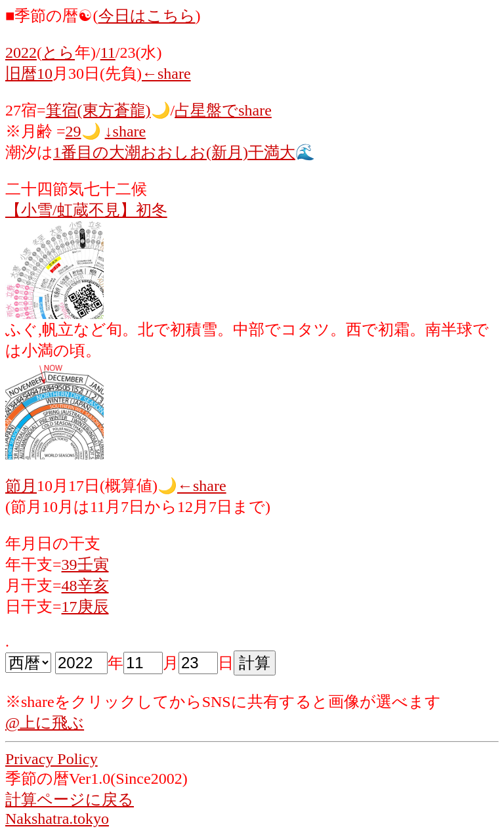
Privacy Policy (52, 759)
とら (58, 53)
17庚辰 (85, 607)
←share (166, 74)
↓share (126, 131)
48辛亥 (85, 586)
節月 (21, 486)
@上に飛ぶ (45, 723)
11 (108, 53)
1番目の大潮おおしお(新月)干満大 (174, 152)
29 (73, 131)
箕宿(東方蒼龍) (98, 110)
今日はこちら (147, 16)
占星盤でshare (223, 110)
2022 (21, 53)
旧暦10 (29, 74)
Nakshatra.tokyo (57, 819)
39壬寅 (85, 565)
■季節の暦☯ (49, 16)
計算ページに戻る (70, 800)
